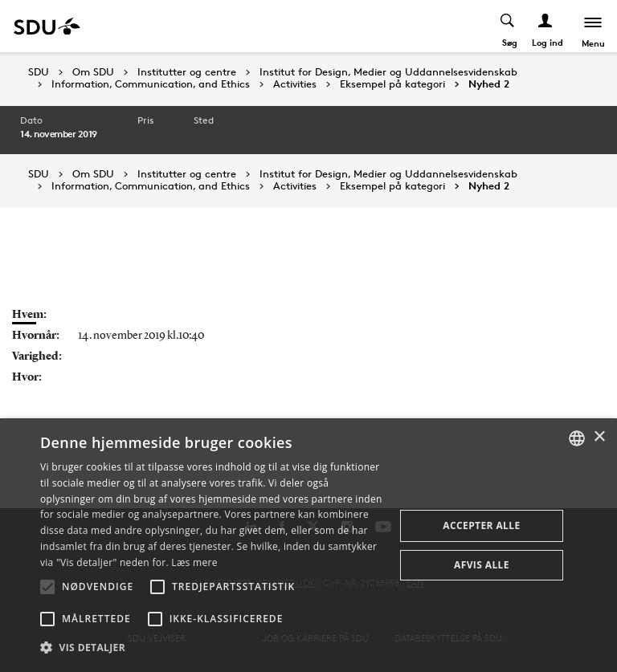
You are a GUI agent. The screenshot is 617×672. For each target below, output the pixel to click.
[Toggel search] (508, 26)
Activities (295, 84)
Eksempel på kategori (392, 84)
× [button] (599, 437)
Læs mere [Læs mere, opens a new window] (194, 562)
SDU (39, 72)
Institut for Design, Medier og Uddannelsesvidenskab (388, 72)
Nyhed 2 (489, 84)
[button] (47, 587)
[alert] (308, 545)
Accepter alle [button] (481, 525)
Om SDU (93, 72)
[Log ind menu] (546, 26)
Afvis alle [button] (482, 565)
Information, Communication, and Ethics (151, 84)
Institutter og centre (187, 72)
